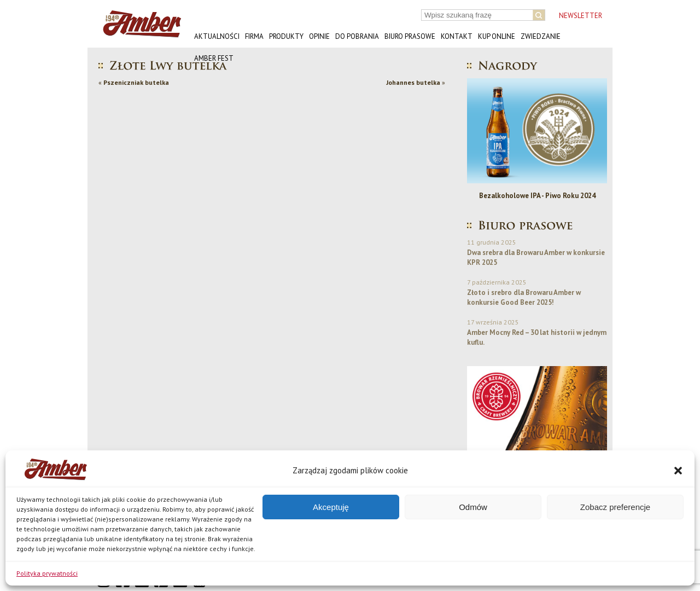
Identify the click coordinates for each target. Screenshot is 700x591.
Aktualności (217, 36)
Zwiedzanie (541, 36)
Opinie (319, 36)
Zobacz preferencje (615, 507)
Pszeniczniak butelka (136, 82)
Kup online (497, 36)
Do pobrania (357, 36)
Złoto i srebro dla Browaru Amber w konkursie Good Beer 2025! (524, 297)
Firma (254, 36)
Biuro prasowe (410, 36)
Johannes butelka (413, 82)
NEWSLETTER (581, 16)
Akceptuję (331, 507)
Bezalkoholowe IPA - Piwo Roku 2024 (540, 196)
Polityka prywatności (47, 573)
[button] (678, 471)
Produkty (286, 36)
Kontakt (457, 36)
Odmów (473, 507)
